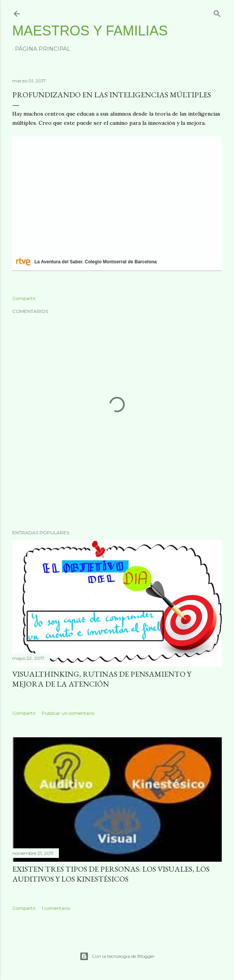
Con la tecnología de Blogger (117, 956)
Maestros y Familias (90, 31)
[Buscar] (217, 12)
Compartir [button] (24, 298)
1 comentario (56, 908)
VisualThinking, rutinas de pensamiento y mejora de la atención (102, 679)
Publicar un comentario (68, 713)
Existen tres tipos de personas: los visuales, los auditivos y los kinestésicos (111, 874)
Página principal (43, 49)
